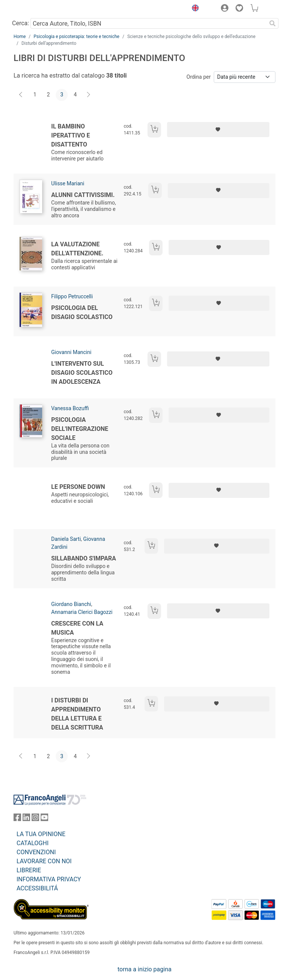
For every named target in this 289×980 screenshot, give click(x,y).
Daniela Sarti (66, 539)
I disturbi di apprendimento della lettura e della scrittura (77, 714)
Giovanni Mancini (71, 352)
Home (20, 37)
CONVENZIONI (36, 852)
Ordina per (199, 77)
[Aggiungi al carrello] (154, 130)
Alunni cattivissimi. (83, 195)
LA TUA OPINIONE (41, 834)
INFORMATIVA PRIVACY (49, 879)
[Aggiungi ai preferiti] (218, 130)
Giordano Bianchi (71, 604)
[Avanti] (89, 95)
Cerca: (21, 23)
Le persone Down (78, 487)
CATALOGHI (33, 843)
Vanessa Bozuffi (70, 408)
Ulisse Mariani (68, 183)
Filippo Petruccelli (72, 296)
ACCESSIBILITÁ (37, 888)
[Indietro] (21, 95)
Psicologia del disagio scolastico (82, 312)
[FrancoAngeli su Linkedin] (26, 819)
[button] (193, 9)
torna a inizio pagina (144, 969)
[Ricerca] (272, 23)
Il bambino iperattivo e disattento (71, 135)
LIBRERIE (29, 870)
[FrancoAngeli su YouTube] (44, 819)
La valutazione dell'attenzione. (77, 249)
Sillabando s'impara (84, 558)
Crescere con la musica (77, 628)
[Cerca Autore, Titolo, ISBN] (148, 23)
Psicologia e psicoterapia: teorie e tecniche (76, 37)
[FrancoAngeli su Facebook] (17, 819)
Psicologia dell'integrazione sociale (80, 429)
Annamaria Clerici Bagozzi (82, 612)
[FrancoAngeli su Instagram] (35, 819)
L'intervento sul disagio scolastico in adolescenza (82, 373)
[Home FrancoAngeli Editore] (39, 9)
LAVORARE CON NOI (44, 861)
